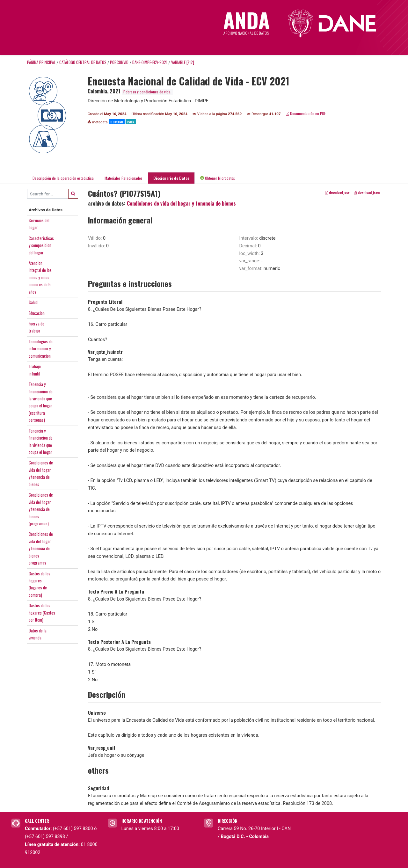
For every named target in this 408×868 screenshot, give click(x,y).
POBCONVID (119, 62)
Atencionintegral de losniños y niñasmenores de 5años (40, 277)
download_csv (337, 193)
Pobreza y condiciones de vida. (147, 92)
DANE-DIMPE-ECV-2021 (150, 62)
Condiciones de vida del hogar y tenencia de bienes (181, 203)
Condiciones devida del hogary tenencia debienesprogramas (41, 548)
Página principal (41, 62)
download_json (367, 193)
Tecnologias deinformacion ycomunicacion (41, 349)
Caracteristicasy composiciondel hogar (41, 245)
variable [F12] (183, 62)
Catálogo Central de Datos (83, 62)
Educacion (37, 313)
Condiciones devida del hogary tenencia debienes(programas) (41, 509)
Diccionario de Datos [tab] (171, 178)
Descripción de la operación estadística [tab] (63, 178)
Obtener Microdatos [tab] (218, 178)
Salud (33, 302)
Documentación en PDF (306, 113)
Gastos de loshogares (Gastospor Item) (42, 613)
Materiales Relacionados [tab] (124, 178)
